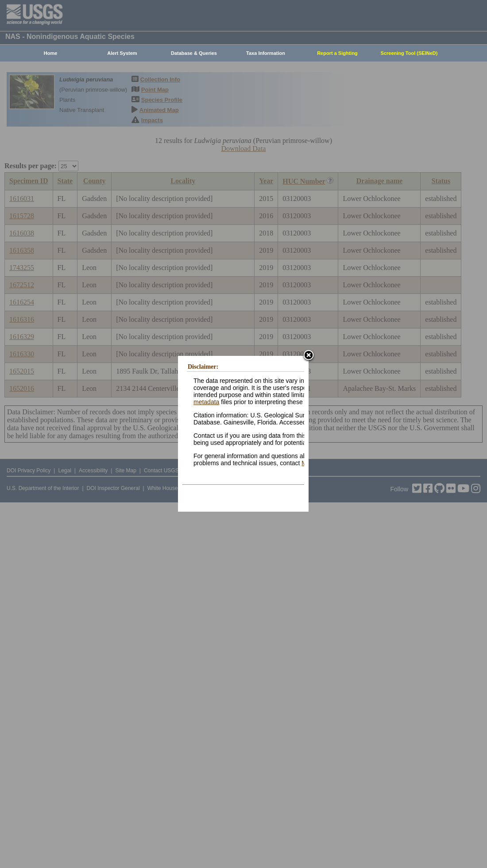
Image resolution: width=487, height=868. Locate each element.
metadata (206, 402)
